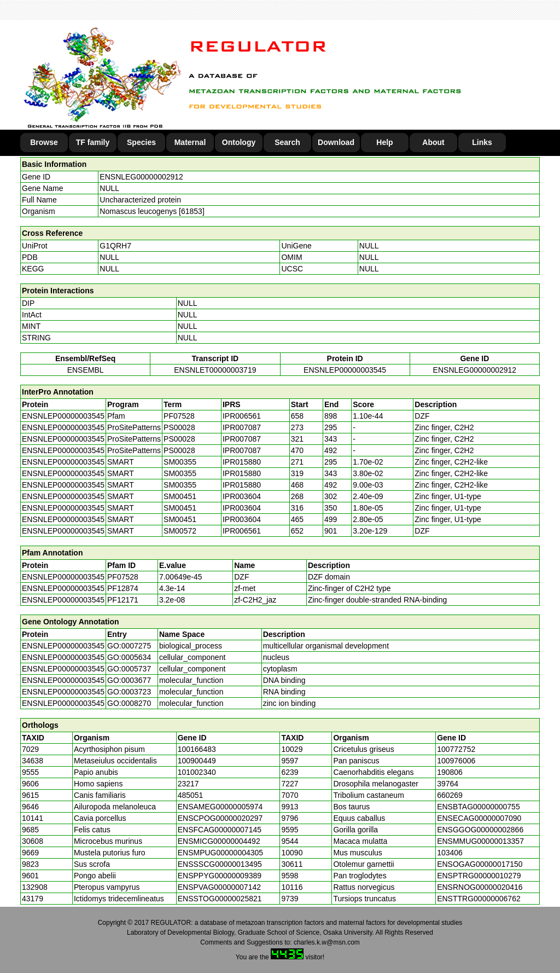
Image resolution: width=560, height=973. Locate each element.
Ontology (239, 142)
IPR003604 (242, 496)
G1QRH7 (115, 246)
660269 (450, 795)
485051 (191, 795)
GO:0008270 (129, 703)
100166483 (197, 749)
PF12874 (123, 588)
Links (482, 142)
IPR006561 (242, 416)
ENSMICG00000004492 (219, 841)
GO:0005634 (129, 657)
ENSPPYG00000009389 (220, 876)
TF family (93, 142)
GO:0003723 (129, 692)
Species (141, 142)
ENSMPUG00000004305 (220, 853)
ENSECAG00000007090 (479, 818)
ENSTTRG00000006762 (479, 899)
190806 (450, 772)
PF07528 (123, 577)
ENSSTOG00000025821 (220, 899)
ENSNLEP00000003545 (345, 370)
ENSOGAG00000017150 (480, 864)
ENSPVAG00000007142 (219, 887)
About (433, 142)
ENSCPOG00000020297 (220, 818)
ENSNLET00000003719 (215, 370)
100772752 (456, 749)
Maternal (190, 142)
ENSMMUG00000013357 (480, 841)
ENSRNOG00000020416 (480, 887)
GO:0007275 (129, 646)
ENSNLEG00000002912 (141, 177)
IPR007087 (242, 427)
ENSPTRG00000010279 (479, 876)
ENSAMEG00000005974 (220, 807)
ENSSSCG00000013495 (220, 864)
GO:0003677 (129, 680)
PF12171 (123, 600)
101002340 (197, 772)
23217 (188, 784)
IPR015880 (242, 462)
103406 (450, 853)
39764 (448, 784)
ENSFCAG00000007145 (220, 830)
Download (336, 142)
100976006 (456, 761)
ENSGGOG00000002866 (480, 830)
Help (384, 142)
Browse (44, 142)
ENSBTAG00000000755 (479, 807)
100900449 (197, 761)
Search (287, 142)
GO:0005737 (129, 669)
